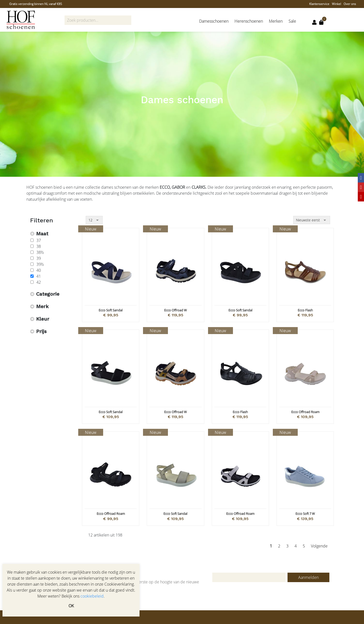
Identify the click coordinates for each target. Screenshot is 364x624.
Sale (292, 21)
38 (39, 246)
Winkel (336, 4)
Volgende (319, 546)
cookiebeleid (92, 596)
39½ (40, 264)
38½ (40, 252)
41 (39, 276)
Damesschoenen (214, 21)
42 (39, 282)
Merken (276, 21)
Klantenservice (319, 4)
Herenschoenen (249, 21)
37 (39, 240)
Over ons (350, 4)
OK (71, 606)
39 (39, 258)
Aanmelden (308, 577)
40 (39, 270)
